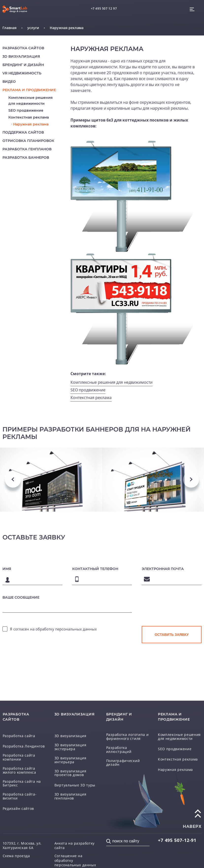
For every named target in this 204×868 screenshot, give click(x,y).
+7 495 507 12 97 (104, 9)
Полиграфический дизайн (123, 763)
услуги (33, 28)
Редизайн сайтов (18, 809)
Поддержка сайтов (23, 132)
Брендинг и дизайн (23, 65)
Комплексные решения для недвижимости (111, 382)
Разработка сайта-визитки (20, 796)
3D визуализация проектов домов (70, 773)
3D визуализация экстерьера (70, 747)
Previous (13, 479)
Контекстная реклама (29, 117)
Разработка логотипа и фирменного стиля (127, 737)
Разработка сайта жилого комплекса (19, 770)
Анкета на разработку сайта (75, 846)
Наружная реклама (31, 124)
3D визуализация (21, 56)
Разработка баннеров (26, 157)
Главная (9, 28)
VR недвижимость (22, 73)
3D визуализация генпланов (70, 796)
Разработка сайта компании (19, 757)
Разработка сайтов (23, 48)
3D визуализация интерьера (70, 760)
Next (191, 479)
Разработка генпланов (27, 149)
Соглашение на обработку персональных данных (75, 860)
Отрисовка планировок (28, 141)
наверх (192, 826)
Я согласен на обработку (53, 629)
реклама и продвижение (29, 90)
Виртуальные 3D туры (75, 785)
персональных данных (76, 629)
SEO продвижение (26, 110)
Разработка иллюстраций (119, 750)
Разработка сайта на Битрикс (22, 783)
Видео (9, 82)
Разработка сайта (19, 736)
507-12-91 (177, 840)
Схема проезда (16, 856)
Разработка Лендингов (24, 746)
